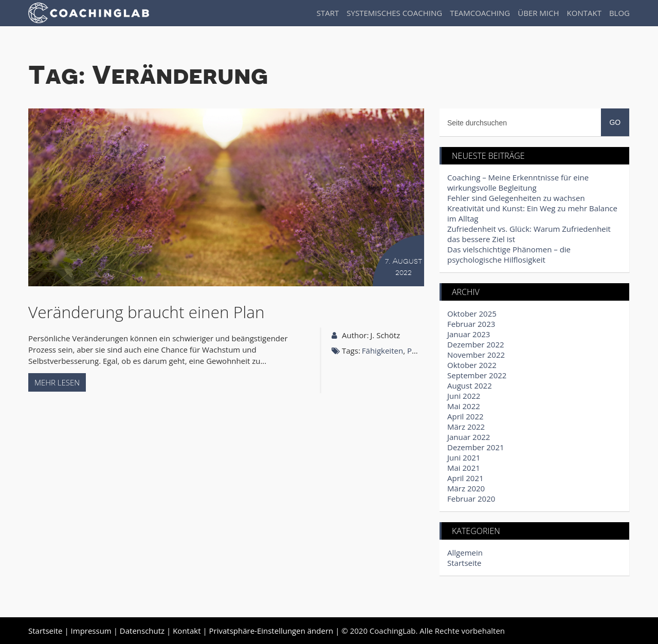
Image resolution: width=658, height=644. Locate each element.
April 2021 (465, 478)
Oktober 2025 (472, 314)
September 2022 (477, 375)
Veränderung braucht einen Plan (147, 312)
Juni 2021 (464, 457)
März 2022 (466, 427)
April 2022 (465, 416)
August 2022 (470, 385)
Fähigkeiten (382, 351)
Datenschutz (142, 631)
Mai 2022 (464, 406)
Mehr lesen (57, 382)
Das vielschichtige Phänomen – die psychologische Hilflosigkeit (509, 254)
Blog (619, 13)
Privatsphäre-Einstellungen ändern (271, 631)
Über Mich (538, 13)
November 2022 (476, 355)
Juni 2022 (464, 396)
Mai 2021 (464, 468)
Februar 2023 (471, 324)
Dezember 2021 (476, 447)
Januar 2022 (469, 437)
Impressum (91, 631)
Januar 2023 (469, 334)
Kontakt (584, 13)
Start (328, 13)
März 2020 (466, 488)
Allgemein (465, 553)
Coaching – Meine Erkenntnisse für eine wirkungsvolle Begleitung (518, 182)
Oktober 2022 (472, 365)
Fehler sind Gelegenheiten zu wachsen (516, 198)
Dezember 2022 (476, 344)
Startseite (464, 563)
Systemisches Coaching (394, 13)
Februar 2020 (471, 499)
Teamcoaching (480, 13)
